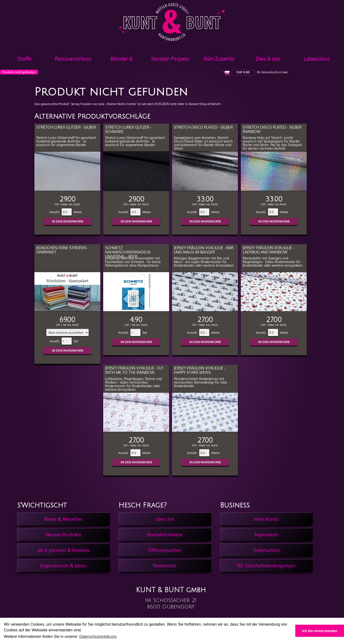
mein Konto (266, 519)
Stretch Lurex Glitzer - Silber (66, 127)
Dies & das (268, 58)
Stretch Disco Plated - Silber (203, 127)
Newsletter (165, 565)
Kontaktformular (165, 534)
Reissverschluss (73, 58)
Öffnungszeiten (165, 550)
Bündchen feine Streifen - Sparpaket (62, 250)
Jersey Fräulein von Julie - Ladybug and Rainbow (268, 250)
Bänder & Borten (122, 60)
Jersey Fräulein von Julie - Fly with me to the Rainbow (134, 370)
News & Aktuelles (63, 519)
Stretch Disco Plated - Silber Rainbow (272, 129)
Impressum (266, 534)
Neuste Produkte (64, 534)
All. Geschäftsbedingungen (266, 565)
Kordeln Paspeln (170, 58)
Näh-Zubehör (219, 58)
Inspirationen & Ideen (63, 565)
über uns (165, 519)
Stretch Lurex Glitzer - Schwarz (128, 129)
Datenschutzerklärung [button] (98, 636)
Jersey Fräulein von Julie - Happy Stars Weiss (200, 370)
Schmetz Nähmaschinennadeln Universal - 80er (128, 252)
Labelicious (317, 58)
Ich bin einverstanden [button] (320, 631)
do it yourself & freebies (64, 550)
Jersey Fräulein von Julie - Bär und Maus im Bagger (204, 250)
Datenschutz (266, 550)
